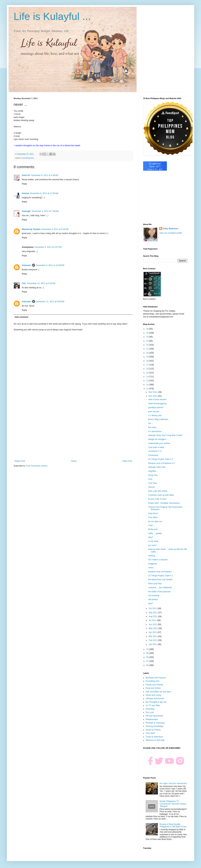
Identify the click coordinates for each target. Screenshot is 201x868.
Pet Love (150, 712)
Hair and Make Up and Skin (158, 692)
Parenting (150, 709)
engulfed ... (153, 471)
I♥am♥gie (26, 211)
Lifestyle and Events (155, 698)
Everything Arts (28, 158)
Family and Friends (154, 685)
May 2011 (153, 628)
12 (148, 385)
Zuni (150, 479)
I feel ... (152, 525)
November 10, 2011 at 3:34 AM (41, 283)
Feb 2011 (153, 640)
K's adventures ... (156, 431)
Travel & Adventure (154, 737)
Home (74, 461)
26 (148, 329)
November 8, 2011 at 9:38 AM (45, 175)
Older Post (127, 461)
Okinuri (151, 487)
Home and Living (153, 695)
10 (148, 649)
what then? (153, 513)
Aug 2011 (153, 616)
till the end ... (154, 529)
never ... (152, 568)
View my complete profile (171, 233)
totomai (25, 193)
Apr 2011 (153, 632)
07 (148, 661)
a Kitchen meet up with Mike (161, 495)
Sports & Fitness (153, 730)
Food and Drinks (153, 688)
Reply (24, 184)
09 (148, 653)
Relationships (152, 719)
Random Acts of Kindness (160, 572)
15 (148, 373)
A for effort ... (154, 517)
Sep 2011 (153, 613)
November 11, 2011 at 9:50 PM (50, 302)
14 (148, 377)
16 (148, 369)
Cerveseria (153, 455)
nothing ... (153, 556)
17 (148, 365)
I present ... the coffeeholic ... (161, 588)
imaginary (153, 564)
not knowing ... (155, 596)
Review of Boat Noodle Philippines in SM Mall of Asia (173, 825)
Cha (24, 283)
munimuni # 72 (155, 451)
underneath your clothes (159, 443)
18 (148, 361)
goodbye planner (156, 407)
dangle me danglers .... (159, 439)
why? (151, 537)
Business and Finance (156, 678)
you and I (152, 545)
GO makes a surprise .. (159, 560)
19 (148, 357)
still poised (153, 599)
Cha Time (153, 483)
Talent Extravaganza (157, 404)
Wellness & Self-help (155, 740)
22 (148, 345)
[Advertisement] (73, 432)
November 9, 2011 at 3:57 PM (48, 247)
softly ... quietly (155, 533)
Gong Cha (153, 475)
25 (148, 333)
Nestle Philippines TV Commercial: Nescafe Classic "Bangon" (173, 804)
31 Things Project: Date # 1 (161, 576)
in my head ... (154, 541)
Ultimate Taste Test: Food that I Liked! (165, 435)
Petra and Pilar (155, 584)
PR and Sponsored (154, 716)
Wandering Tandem (31, 229)
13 (148, 381)
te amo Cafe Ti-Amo (157, 499)
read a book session (157, 399)
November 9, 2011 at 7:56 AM (45, 211)
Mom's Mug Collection (158, 419)
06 (148, 665)
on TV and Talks (153, 705)
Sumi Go (26, 175)
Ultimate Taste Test (157, 467)
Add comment (21, 317)
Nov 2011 (153, 396)
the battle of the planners (159, 592)
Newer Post (20, 461)
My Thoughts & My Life (156, 702)
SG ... (151, 423)
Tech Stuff (150, 733)
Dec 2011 (153, 392)
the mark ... (153, 427)
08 (148, 657)
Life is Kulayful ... (52, 16)
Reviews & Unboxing (155, 723)
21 (148, 349)
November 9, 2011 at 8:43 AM (55, 229)
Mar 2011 (153, 636)
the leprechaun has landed (160, 580)
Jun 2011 (153, 624)
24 (148, 337)
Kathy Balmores (170, 229)
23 (148, 341)
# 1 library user (155, 415)
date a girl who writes (158, 491)
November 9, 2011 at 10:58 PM (50, 265)
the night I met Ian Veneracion (173, 783)
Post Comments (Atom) (37, 466)
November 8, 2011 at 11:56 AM (44, 193)
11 (148, 389)
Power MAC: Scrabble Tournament (164, 503)
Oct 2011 (153, 608)
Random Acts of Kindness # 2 (162, 463)
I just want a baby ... (157, 447)
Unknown (26, 265)
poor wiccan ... (155, 412)
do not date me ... (156, 521)
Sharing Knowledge (154, 726)
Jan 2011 (153, 644)
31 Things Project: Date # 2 (161, 459)
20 (148, 353)
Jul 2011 (153, 620)
